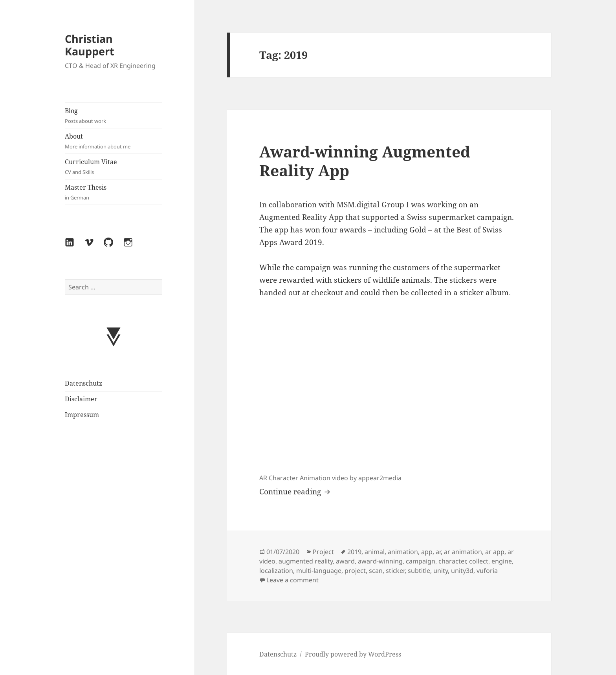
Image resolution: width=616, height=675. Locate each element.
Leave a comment (292, 580)
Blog (114, 116)
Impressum (82, 415)
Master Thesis (114, 192)
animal (375, 552)
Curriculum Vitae (114, 167)
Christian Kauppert (90, 45)
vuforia (487, 571)
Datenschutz (83, 383)
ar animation (463, 552)
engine (502, 561)
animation (403, 552)
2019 (354, 552)
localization (276, 571)
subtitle (419, 571)
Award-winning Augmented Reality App (365, 161)
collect (479, 561)
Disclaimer (81, 399)
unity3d (462, 571)
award (345, 561)
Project (323, 552)
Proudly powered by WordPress (353, 654)
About (114, 141)
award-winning (380, 561)
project (355, 571)
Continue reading (296, 492)
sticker (395, 571)
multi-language (319, 571)
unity (441, 571)
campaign (421, 561)
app (427, 552)
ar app (495, 552)
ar (438, 552)
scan (376, 571)
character (452, 561)
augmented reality (306, 561)
